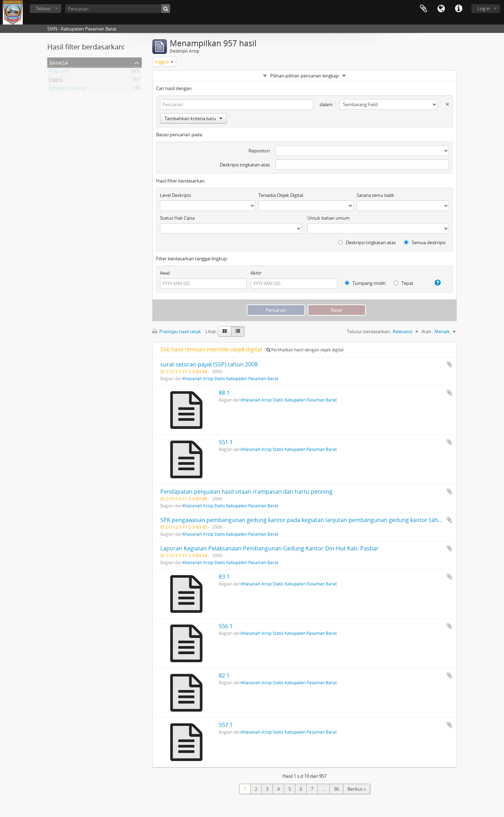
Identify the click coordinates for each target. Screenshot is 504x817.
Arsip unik (59, 72)
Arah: (427, 331)
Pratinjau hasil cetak (177, 331)
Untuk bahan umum (328, 218)
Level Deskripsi (175, 195)
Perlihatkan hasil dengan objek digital (305, 350)
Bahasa (441, 9)
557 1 (226, 725)
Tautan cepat (458, 9)
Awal (165, 273)
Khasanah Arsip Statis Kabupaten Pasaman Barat (230, 378)
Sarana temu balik (375, 195)
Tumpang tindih (365, 283)
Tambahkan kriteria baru (193, 118)
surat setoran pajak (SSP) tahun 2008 (209, 364)
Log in (484, 8)
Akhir (256, 273)
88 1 (224, 393)
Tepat (404, 283)
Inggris (56, 81)
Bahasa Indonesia (67, 89)
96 (336, 789)
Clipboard (423, 9)
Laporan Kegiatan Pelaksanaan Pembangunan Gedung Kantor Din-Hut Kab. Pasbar (269, 548)
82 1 (224, 675)
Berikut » (357, 789)
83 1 (224, 577)
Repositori (259, 151)
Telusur (43, 8)
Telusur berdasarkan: (369, 331)
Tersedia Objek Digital (281, 195)
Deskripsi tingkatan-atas (245, 165)
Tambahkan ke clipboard (449, 364)
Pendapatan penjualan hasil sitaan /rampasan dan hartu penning (246, 492)
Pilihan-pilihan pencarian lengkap (304, 76)
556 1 (226, 626)
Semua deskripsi (425, 242)
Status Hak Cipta (177, 218)
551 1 (226, 442)
